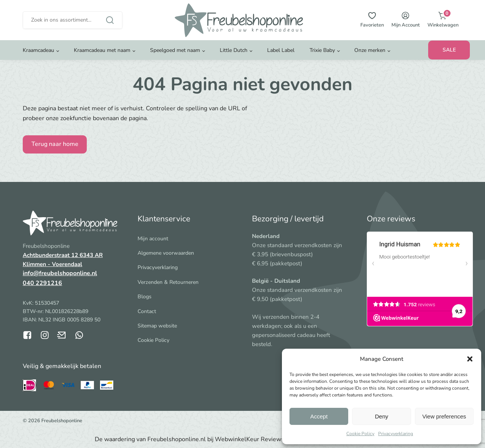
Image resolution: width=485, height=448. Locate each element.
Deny (381, 416)
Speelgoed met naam (175, 51)
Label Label (281, 51)
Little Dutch (234, 51)
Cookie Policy (360, 434)
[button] (470, 359)
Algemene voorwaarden (166, 253)
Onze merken (370, 51)
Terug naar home (55, 144)
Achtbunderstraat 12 (51, 255)
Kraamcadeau (38, 51)
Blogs (145, 297)
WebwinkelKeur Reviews (250, 439)
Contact (147, 311)
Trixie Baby (322, 51)
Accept (319, 416)
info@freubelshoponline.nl (60, 273)
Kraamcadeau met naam (102, 51)
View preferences (444, 416)
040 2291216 (42, 283)
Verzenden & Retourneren (168, 282)
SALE (449, 51)
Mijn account (153, 239)
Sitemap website (157, 326)
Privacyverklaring (396, 434)
